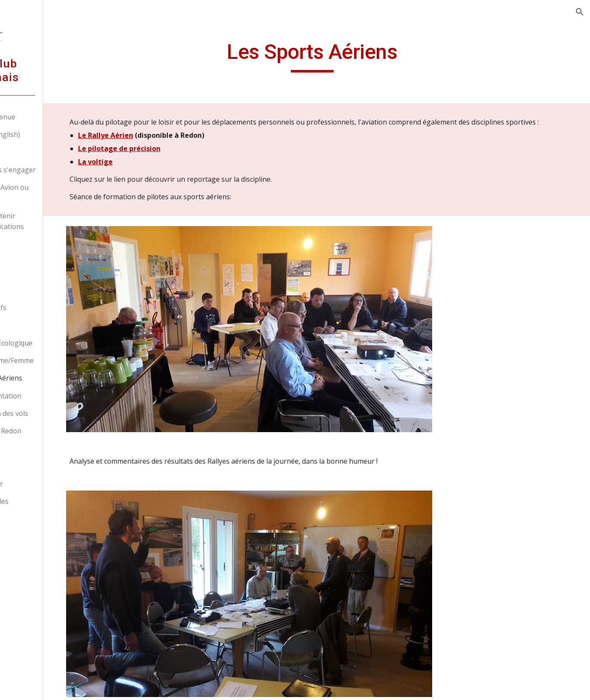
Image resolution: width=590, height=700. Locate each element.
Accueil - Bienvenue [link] (48, 117)
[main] (348, 56)
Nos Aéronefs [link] (48, 308)
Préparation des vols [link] (59, 413)
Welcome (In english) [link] (50, 134)
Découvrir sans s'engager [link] (58, 170)
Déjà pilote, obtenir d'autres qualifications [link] (52, 221)
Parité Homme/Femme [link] (61, 360)
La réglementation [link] (55, 396)
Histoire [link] (38, 325)
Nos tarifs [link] (33, 152)
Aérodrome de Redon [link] (51, 431)
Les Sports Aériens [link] (56, 378)
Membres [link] (41, 290)
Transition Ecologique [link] (61, 343)
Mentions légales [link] (45, 501)
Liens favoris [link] (38, 466)
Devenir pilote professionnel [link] (40, 249)
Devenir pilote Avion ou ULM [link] (55, 193)
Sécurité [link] (30, 448)
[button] (580, 12)
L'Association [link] (38, 273)
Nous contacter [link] (42, 484)
